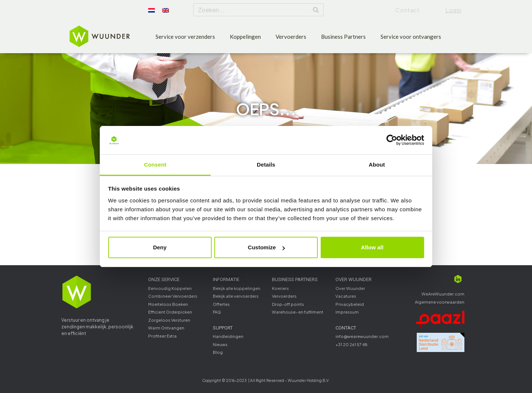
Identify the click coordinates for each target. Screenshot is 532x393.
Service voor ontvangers (411, 37)
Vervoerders (291, 37)
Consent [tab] (155, 165)
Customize (266, 247)
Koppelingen (245, 37)
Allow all (372, 247)
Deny (160, 247)
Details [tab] (266, 165)
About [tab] (377, 165)
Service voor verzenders (185, 37)
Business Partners (343, 37)
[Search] (316, 10)
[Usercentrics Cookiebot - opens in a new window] (392, 140)
